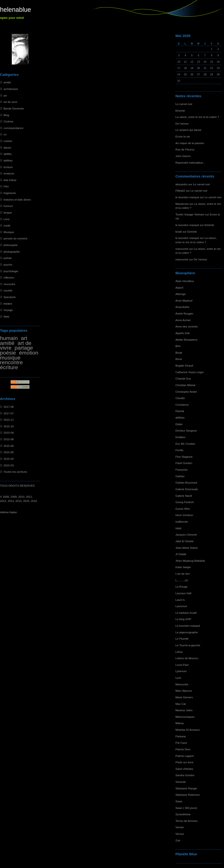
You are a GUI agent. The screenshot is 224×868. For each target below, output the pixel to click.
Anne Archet (183, 320)
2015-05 (9, 452)
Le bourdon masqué (188, 626)
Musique (9, 232)
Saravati (180, 782)
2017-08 (9, 407)
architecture (11, 89)
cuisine (8, 141)
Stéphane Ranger (186, 788)
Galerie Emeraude (187, 489)
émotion (29, 353)
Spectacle (10, 297)
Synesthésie (183, 814)
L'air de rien (183, 574)
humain (9, 338)
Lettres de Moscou (187, 658)
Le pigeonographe (187, 632)
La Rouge (181, 587)
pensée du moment (15, 238)
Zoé (178, 840)
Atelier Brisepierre (186, 340)
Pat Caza (181, 743)
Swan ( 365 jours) (186, 808)
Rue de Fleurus (185, 149)
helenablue (16, 10)
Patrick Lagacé (185, 756)
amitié (7, 82)
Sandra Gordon (185, 775)
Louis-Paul (182, 665)
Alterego (181, 294)
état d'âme (10, 180)
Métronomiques (185, 717)
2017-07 (9, 413)
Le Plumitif (182, 639)
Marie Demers (184, 697)
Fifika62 (180, 191)
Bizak (179, 353)
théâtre (8, 304)
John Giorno (183, 156)
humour (8, 206)
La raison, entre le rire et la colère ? (197, 117)
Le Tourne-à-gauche (188, 645)
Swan (179, 801)
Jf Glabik (181, 554)
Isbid (178, 528)
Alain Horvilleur (185, 281)
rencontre (9, 284)
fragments (10, 193)
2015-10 (9, 426)
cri (5, 134)
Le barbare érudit (186, 613)
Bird (178, 346)
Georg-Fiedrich (185, 502)
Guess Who (183, 509)
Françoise (182, 470)
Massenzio (182, 204)
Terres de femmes (187, 821)
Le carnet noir (184, 104)
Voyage (8, 310)
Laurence (181, 606)
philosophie (10, 245)
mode (7, 225)
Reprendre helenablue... (190, 163)
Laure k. (180, 600)
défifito (8, 154)
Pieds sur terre (184, 762)
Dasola (180, 411)
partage (24, 348)
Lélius (179, 652)
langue (8, 212)
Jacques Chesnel (186, 535)
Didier (179, 424)
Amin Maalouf (184, 301)
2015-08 (9, 439)
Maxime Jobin (184, 710)
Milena (180, 723)
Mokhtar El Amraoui (188, 730)
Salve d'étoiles (184, 769)
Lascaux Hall (183, 593)
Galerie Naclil (184, 496)
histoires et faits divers (17, 200)
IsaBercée (182, 522)
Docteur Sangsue (186, 430)
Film (6, 186)
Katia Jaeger (183, 567)
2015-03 (9, 465)
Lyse (178, 678)
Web (6, 317)
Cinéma (8, 121)
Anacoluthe (182, 307)
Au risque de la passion (190, 143)
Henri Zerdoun (184, 515)
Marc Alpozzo (184, 691)
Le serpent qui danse (188, 130)
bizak (179, 232)
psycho (8, 264)
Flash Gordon (184, 463)
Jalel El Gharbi (184, 541)
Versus (180, 834)
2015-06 (9, 446)
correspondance (13, 128)
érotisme (9, 173)
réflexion (9, 277)
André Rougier (184, 313)
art (5, 95)
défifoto (8, 160)
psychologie (11, 271)
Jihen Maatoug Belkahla (190, 561)
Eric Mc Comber (185, 444)
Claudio (180, 398)
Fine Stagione (184, 457)
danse (7, 147)
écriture (8, 167)
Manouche (182, 684)
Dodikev (180, 437)
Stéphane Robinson (188, 795)
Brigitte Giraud (184, 365)
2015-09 (9, 433)
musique (10, 358)
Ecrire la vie (183, 136)
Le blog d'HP (183, 619)
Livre (6, 219)
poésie (8, 258)
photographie (12, 252)
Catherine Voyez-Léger (190, 372)
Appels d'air (183, 333)
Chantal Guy (183, 378)
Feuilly (179, 450)
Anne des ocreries (187, 326)
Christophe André (186, 392)
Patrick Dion (183, 749)
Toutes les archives (15, 472)
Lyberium (181, 671)
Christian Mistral (185, 385)
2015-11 (9, 420)
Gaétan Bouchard (186, 482)
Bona (179, 359)
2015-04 (9, 459)
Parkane (181, 736)
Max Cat (181, 704)
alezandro (182, 184)
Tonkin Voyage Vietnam (190, 214)
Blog (6, 115)
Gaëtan (180, 476)
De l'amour (182, 123)
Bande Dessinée (14, 108)
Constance (182, 405)
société (8, 290)
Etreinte (180, 111)
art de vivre (10, 102)
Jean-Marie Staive (187, 548)
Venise (180, 827)
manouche (182, 249)
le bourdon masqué (187, 197)
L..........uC (182, 580)
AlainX (179, 288)
